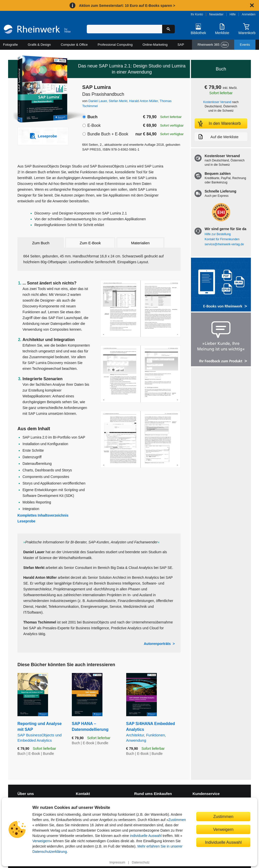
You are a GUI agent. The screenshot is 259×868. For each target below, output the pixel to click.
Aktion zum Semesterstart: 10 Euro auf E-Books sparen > (127, 6)
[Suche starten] (168, 29)
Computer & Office (74, 45)
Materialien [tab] (140, 243)
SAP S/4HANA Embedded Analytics (153, 732)
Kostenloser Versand (217, 102)
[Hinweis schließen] (252, 5)
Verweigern (41, 841)
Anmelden (249, 14)
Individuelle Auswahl (223, 842)
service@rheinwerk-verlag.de (224, 244)
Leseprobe (26, 521)
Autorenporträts (157, 644)
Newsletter (216, 14)
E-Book (94, 125)
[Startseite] (37, 30)
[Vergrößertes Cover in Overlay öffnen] (40, 90)
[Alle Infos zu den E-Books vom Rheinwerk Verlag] (221, 285)
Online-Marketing (155, 45)
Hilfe (233, 14)
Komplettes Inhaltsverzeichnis (43, 515)
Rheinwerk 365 (213, 45)
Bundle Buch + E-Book (108, 134)
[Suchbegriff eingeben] (124, 29)
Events (245, 45)
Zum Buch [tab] (41, 243)
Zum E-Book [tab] (90, 243)
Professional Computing (115, 45)
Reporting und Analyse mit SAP (41, 732)
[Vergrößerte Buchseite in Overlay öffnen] (141, 309)
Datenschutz (141, 862)
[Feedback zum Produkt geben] (221, 340)
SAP (181, 45)
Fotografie (10, 45)
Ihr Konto (197, 14)
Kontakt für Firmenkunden (222, 239)
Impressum (117, 862)
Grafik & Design (39, 45)
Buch (92, 117)
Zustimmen (177, 820)
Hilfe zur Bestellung (218, 234)
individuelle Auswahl (146, 836)
